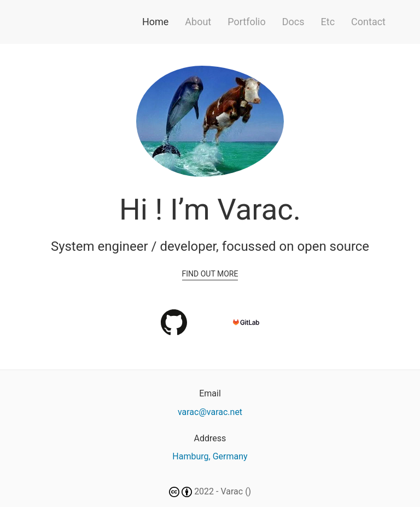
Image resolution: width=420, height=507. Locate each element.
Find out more (210, 274)
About (198, 22)
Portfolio (246, 22)
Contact (368, 22)
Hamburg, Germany (210, 456)
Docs (293, 22)
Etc (328, 22)
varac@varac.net (210, 412)
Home (155, 22)
